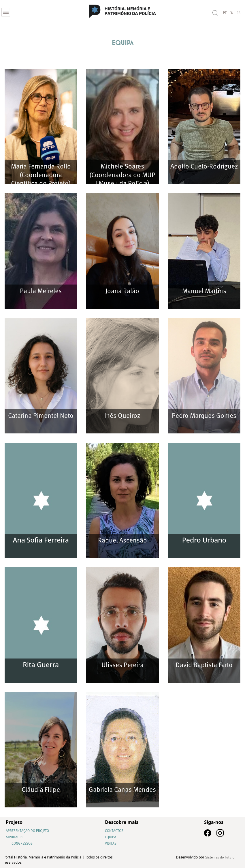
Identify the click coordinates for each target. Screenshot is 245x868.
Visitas (111, 844)
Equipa (111, 837)
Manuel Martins (204, 291)
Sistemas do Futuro (220, 858)
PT (225, 12)
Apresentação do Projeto (27, 831)
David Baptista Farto (204, 665)
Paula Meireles (41, 291)
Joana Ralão (122, 291)
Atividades (15, 837)
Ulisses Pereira (122, 665)
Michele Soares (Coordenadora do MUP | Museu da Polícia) (122, 175)
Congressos (22, 844)
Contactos (114, 831)
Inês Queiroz (122, 416)
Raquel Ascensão (122, 541)
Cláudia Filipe (41, 790)
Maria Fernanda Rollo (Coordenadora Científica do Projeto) (41, 175)
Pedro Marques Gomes (204, 416)
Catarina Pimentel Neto (41, 416)
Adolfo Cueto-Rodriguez (204, 167)
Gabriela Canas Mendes (122, 790)
